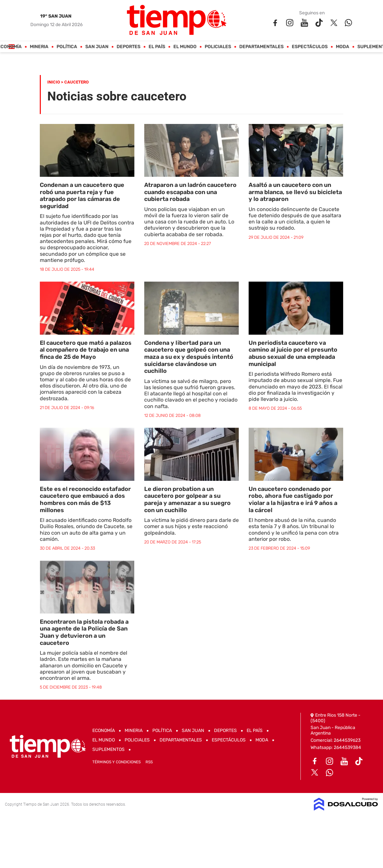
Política (67, 47)
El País (157, 47)
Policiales (218, 47)
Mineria (39, 47)
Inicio (54, 82)
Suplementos (108, 749)
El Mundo (185, 47)
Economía (104, 731)
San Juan (97, 47)
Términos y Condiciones (116, 762)
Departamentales (262, 47)
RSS (149, 762)
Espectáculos (310, 47)
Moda (343, 47)
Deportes (129, 47)
